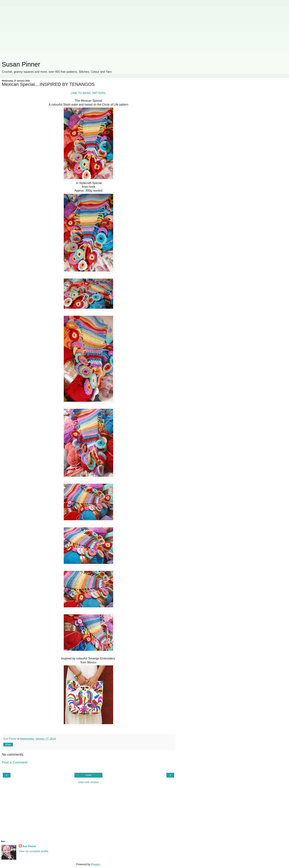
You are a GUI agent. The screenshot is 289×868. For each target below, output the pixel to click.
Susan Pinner (21, 64)
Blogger (96, 864)
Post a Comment (15, 762)
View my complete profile (34, 851)
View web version (88, 782)
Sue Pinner (29, 846)
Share (8, 745)
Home (88, 775)
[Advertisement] (88, 31)
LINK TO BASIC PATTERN (88, 93)
